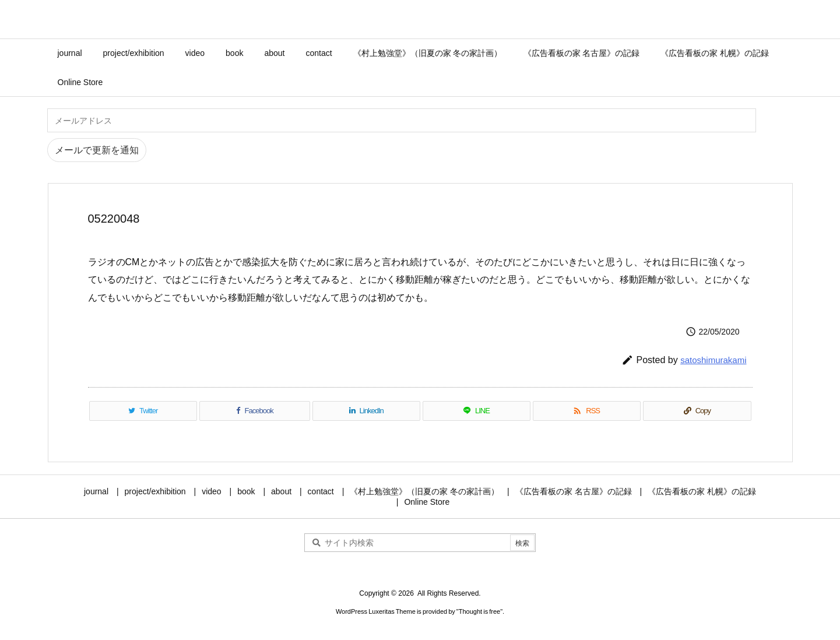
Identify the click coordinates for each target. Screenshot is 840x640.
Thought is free (479, 611)
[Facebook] (255, 411)
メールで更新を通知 (97, 150)
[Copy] (697, 411)
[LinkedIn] (366, 411)
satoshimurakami (713, 360)
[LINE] (477, 411)
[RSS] (587, 411)
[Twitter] (143, 411)
